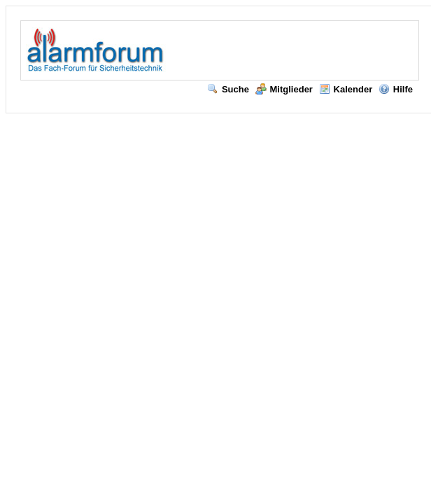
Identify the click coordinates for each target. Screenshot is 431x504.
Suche (228, 89)
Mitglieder (284, 89)
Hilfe (396, 89)
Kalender (346, 89)
